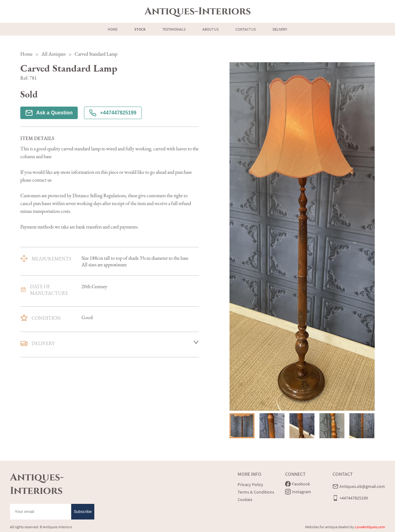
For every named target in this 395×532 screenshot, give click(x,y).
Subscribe (83, 512)
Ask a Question (49, 113)
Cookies (245, 499)
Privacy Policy (250, 484)
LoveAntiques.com (370, 527)
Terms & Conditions (256, 492)
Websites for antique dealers (327, 527)
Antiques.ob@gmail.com (362, 486)
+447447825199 (113, 113)
